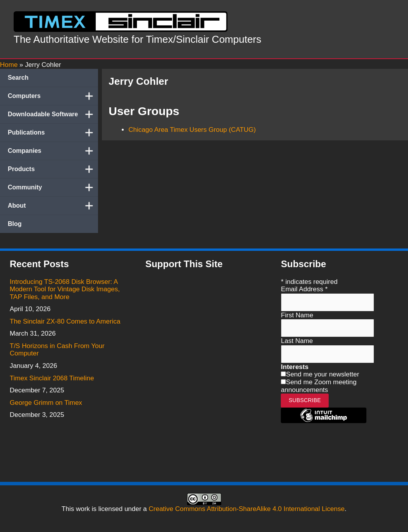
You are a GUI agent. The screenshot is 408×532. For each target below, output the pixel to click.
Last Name (297, 341)
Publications (53, 133)
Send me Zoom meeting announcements (319, 386)
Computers (53, 96)
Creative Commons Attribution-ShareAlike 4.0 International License (247, 509)
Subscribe (305, 400)
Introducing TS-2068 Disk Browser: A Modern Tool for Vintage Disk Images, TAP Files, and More (65, 289)
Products (53, 169)
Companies (53, 151)
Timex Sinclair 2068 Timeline (52, 378)
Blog (15, 224)
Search (18, 78)
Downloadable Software (53, 114)
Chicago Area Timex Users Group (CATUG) (192, 130)
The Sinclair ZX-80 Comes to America (65, 321)
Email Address (304, 289)
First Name (297, 315)
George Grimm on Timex (46, 403)
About (53, 206)
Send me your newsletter (322, 374)
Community (53, 187)
